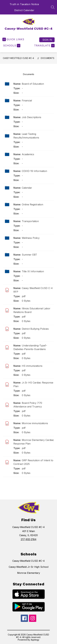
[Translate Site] (44, 46)
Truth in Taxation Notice (24, 4)
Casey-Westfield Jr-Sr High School (29, 567)
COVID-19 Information (34, 171)
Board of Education (33, 84)
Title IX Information (33, 271)
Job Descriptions (32, 117)
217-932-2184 (29, 539)
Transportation (30, 221)
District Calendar (24, 10)
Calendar (27, 188)
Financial (27, 101)
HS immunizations (32, 366)
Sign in (47, 40)
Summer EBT (29, 255)
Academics (28, 154)
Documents (48, 58)
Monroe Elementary (29, 573)
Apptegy (35, 640)
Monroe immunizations (35, 423)
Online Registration (32, 204)
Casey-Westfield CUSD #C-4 (18, 58)
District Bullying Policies (35, 329)
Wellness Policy (31, 238)
